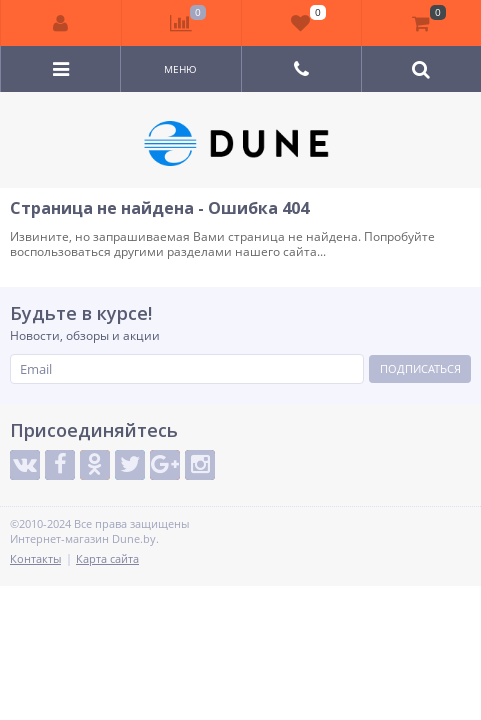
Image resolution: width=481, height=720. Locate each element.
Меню (180, 69)
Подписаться (420, 368)
